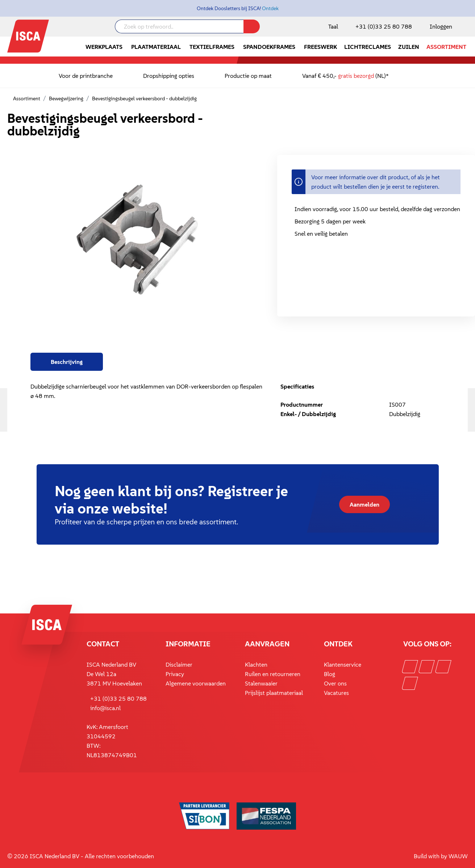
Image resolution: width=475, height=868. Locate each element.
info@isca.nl (105, 708)
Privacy (175, 674)
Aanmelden (364, 504)
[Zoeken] (252, 26)
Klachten (256, 664)
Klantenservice (343, 664)
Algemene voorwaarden (196, 683)
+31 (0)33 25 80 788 (384, 26)
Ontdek (270, 8)
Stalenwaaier (261, 683)
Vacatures (336, 693)
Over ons (335, 683)
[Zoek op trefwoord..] (179, 26)
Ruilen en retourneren (273, 674)
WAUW (458, 856)
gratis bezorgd (356, 76)
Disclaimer (179, 664)
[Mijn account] (439, 26)
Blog (330, 674)
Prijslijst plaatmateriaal (274, 693)
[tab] (67, 362)
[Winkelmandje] (467, 27)
